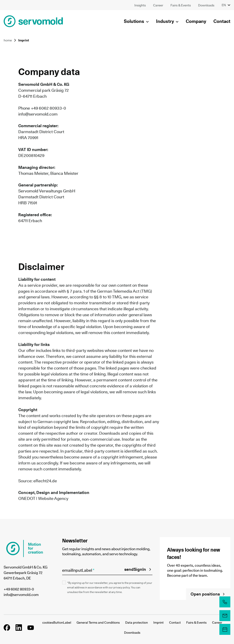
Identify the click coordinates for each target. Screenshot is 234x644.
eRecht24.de (45, 481)
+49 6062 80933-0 (19, 589)
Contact (175, 622)
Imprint (158, 622)
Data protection (137, 622)
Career (217, 622)
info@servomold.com (38, 114)
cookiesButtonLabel (57, 622)
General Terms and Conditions (98, 622)
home (8, 40)
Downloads (132, 633)
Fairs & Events (196, 622)
